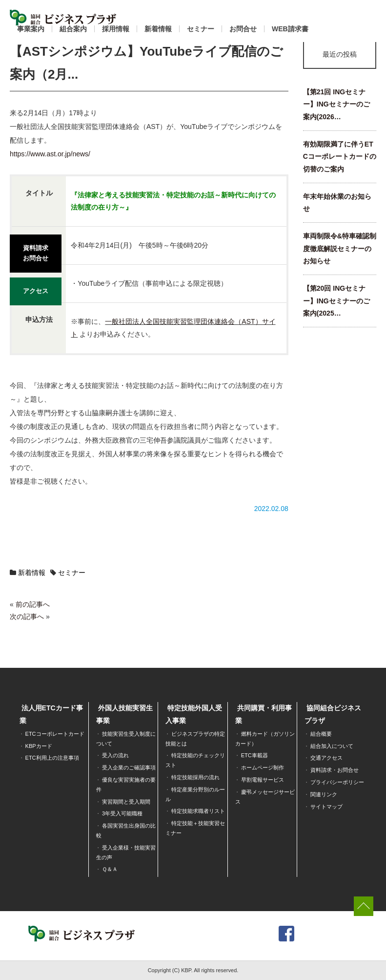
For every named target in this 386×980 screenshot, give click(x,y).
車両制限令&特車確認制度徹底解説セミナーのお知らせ (340, 248)
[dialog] (368, 960)
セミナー (201, 29)
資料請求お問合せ (36, 252)
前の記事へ (33, 604)
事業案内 (31, 29)
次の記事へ (27, 617)
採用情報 (116, 29)
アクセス (36, 287)
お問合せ (243, 29)
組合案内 (73, 29)
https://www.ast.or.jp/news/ (50, 154)
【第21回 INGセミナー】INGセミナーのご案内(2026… (336, 104)
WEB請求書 (290, 29)
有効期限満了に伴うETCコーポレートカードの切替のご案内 (340, 157)
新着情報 (158, 29)
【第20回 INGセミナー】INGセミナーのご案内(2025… (336, 301)
